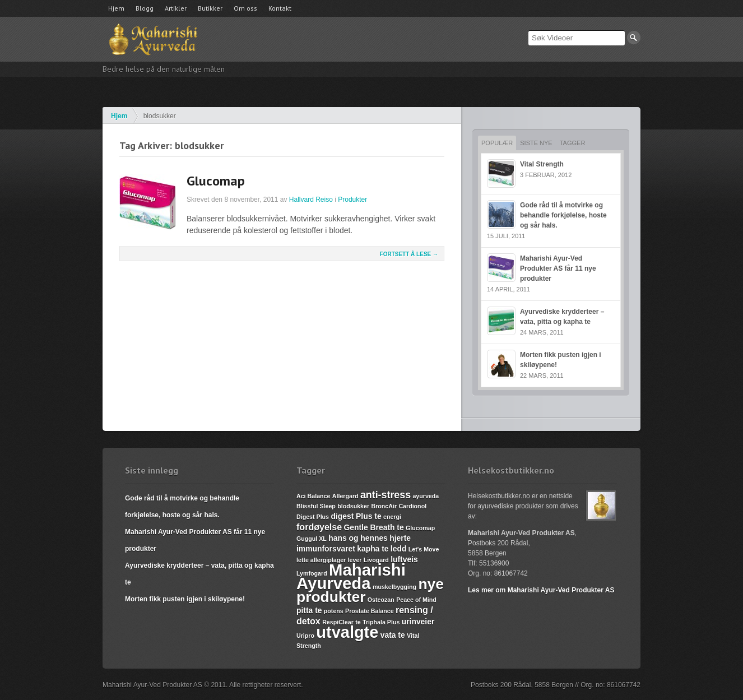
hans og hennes (358, 538)
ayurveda (426, 496)
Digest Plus (313, 517)
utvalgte (347, 632)
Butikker (210, 8)
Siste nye (536, 143)
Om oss (245, 8)
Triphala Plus (381, 622)
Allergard (345, 496)
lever (355, 560)
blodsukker (353, 506)
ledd (399, 549)
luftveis (404, 559)
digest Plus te (356, 516)
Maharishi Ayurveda (351, 576)
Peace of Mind (416, 600)
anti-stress (386, 495)
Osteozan (381, 600)
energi (392, 517)
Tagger (573, 143)
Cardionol (412, 506)
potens (334, 611)
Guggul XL (312, 539)
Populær (497, 143)
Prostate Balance (369, 611)
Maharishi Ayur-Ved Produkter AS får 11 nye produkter (558, 268)
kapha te (373, 549)
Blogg (145, 8)
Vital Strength (542, 164)
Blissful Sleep (316, 506)
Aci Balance (313, 496)
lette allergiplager (321, 560)
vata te (393, 635)
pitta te (309, 610)
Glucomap (216, 181)
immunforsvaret (326, 549)
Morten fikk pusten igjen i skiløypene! (185, 599)
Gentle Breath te (374, 527)
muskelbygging (394, 587)
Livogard (376, 560)
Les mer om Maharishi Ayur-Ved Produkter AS (541, 590)
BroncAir (384, 506)
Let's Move (424, 549)
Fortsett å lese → (409, 254)
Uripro (305, 636)
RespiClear (338, 622)
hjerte (400, 538)
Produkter (352, 200)
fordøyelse (319, 527)
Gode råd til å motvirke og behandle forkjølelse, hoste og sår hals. (563, 215)
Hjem (116, 8)
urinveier (418, 622)
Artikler (176, 8)
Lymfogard (312, 573)
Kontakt (280, 8)
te (358, 622)
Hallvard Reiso (311, 200)
